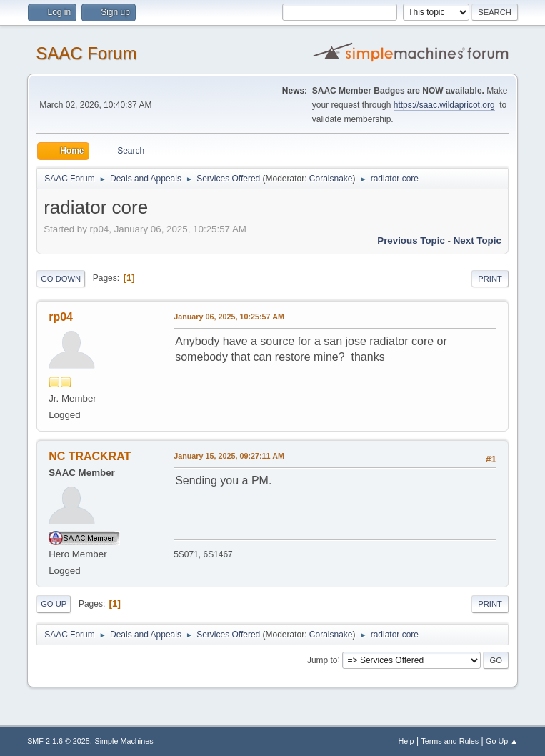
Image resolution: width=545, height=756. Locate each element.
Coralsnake (331, 179)
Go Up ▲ (502, 741)
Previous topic (411, 240)
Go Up (54, 604)
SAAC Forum (86, 53)
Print (490, 279)
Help (406, 741)
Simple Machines (124, 741)
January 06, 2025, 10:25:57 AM (229, 317)
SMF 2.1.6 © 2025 (59, 741)
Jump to (322, 660)
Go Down (61, 279)
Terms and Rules (450, 741)
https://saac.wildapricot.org (444, 105)
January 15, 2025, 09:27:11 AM (229, 456)
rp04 (61, 317)
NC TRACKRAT (90, 456)
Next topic (477, 240)
